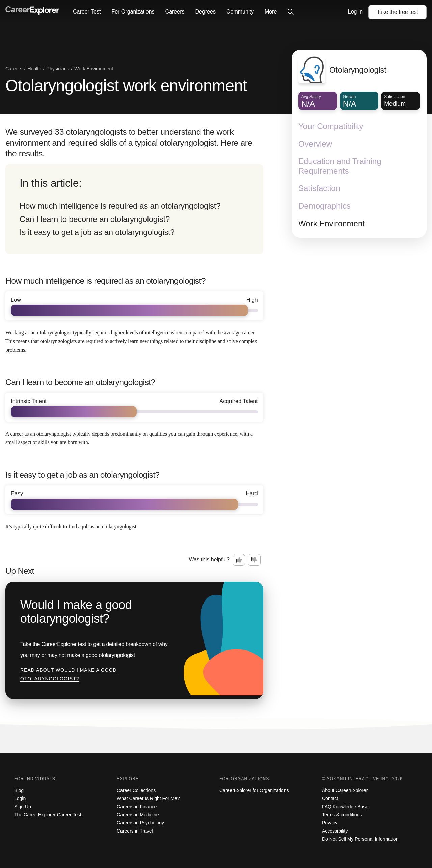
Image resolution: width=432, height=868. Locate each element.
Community (240, 12)
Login (20, 798)
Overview (315, 144)
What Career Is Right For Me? (148, 798)
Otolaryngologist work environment (126, 86)
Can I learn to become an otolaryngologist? (95, 219)
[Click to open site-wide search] (291, 12)
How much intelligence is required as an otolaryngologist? (120, 206)
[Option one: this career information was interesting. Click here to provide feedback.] (239, 560)
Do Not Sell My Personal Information (360, 839)
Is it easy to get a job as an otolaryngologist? (97, 232)
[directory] (134, 209)
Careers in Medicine (138, 815)
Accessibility (335, 831)
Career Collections (136, 790)
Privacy (330, 823)
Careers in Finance (137, 807)
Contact (330, 798)
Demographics (325, 206)
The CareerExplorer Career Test (48, 815)
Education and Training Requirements (340, 166)
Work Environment (332, 223)
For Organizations (133, 12)
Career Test (87, 12)
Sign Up (23, 807)
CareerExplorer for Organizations (254, 790)
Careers (175, 12)
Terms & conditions (342, 815)
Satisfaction (319, 188)
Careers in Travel (135, 831)
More (271, 12)
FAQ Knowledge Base (345, 807)
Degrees (205, 12)
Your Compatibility (331, 126)
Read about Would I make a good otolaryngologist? (69, 674)
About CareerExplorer (345, 790)
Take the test (397, 12)
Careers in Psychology (140, 823)
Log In (355, 12)
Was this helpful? (209, 559)
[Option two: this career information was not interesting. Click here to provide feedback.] (254, 560)
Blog (19, 790)
